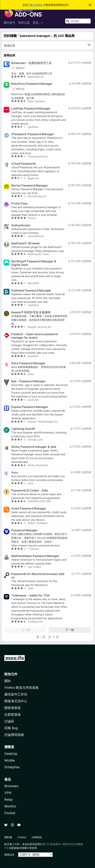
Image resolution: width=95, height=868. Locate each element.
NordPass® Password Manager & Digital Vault (34, 263)
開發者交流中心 (16, 701)
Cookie (22, 837)
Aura (15, 472)
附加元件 (11, 674)
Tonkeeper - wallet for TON (30, 595)
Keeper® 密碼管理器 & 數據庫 (31, 312)
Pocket (10, 813)
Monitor (10, 806)
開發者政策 (13, 708)
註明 (15, 844)
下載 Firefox (35, 5)
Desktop (11, 754)
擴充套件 (9, 23)
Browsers (11, 786)
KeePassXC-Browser (26, 243)
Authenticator (21, 225)
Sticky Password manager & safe (34, 447)
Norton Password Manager (30, 186)
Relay (9, 799)
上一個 (25, 630)
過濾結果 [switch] (47, 45)
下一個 (70, 630)
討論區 (9, 721)
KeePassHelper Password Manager (35, 556)
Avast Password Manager (29, 509)
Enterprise (12, 767)
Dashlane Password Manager (31, 291)
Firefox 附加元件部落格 (22, 688)
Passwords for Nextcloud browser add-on (38, 576)
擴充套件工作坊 (16, 694)
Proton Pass (19, 204)
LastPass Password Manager (31, 109)
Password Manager (24, 530)
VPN (8, 793)
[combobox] (78, 21)
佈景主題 (24, 23)
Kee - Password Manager (28, 381)
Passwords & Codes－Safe (30, 491)
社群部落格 (13, 715)
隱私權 (8, 837)
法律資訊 (37, 837)
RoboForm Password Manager (32, 84)
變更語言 (9, 855)
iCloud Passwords (24, 164)
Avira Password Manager (28, 363)
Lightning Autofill (23, 429)
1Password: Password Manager (33, 134)
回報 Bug (11, 728)
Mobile (10, 760)
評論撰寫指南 (14, 735)
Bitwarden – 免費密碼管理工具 (31, 63)
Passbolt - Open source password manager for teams (35, 336)
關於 (8, 681)
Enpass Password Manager (30, 407)
